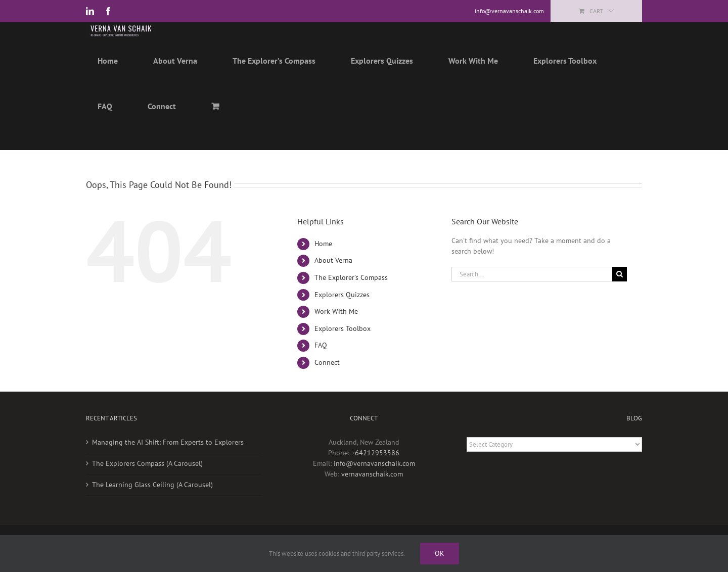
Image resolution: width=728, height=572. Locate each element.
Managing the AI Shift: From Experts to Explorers (168, 442)
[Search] (620, 274)
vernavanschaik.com (372, 474)
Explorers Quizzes (342, 295)
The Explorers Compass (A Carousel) (147, 463)
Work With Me (336, 311)
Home (323, 244)
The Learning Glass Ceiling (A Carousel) (152, 485)
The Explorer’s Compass (351, 277)
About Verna (333, 260)
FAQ (321, 345)
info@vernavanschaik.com (374, 463)
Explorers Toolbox (343, 328)
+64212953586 (375, 453)
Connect (327, 362)
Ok (440, 553)
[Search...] (532, 274)
